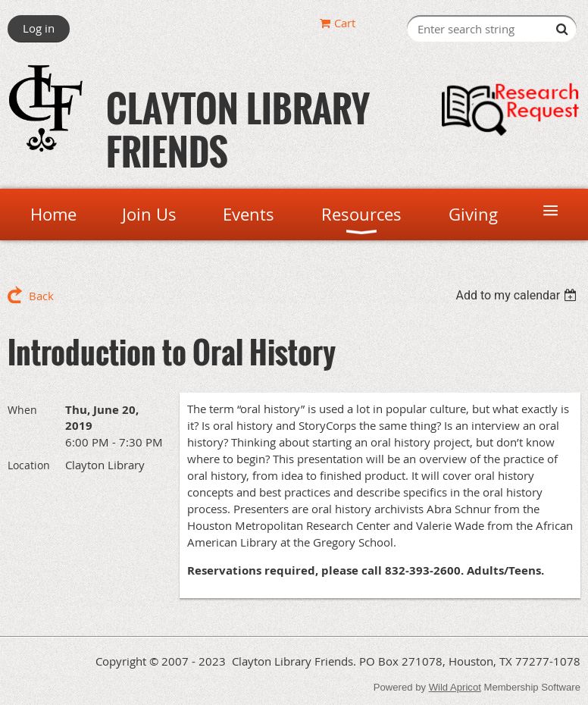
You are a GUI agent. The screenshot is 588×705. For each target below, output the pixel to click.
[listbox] (518, 295)
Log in (39, 28)
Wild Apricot (455, 687)
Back (41, 296)
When (22, 410)
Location (29, 465)
